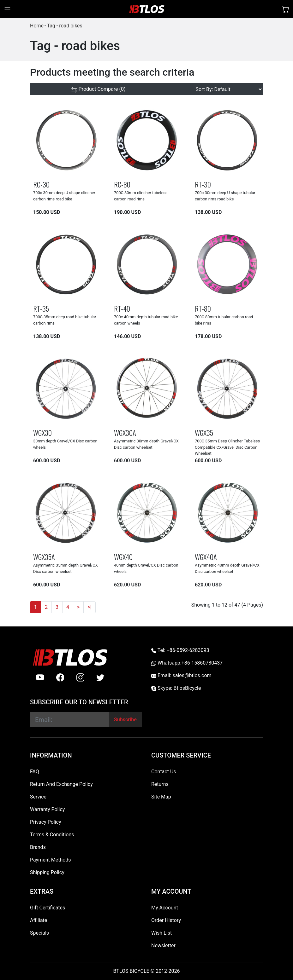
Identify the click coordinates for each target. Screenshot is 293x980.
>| (89, 607)
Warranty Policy (47, 809)
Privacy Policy (46, 822)
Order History (166, 920)
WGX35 (204, 432)
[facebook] (60, 677)
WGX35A (44, 557)
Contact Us (164, 772)
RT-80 (203, 308)
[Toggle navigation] (7, 9)
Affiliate (39, 920)
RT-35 (41, 308)
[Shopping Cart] (286, 9)
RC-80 (122, 184)
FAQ (35, 772)
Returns (160, 784)
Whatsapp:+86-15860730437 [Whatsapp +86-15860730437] (187, 663)
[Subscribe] (125, 720)
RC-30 (41, 184)
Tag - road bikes (64, 26)
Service (38, 797)
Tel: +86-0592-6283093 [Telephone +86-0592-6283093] (180, 650)
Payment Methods (51, 860)
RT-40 (122, 308)
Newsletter (163, 945)
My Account (165, 908)
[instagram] (81, 677)
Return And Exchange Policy (61, 784)
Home (37, 26)
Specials (39, 933)
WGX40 (123, 557)
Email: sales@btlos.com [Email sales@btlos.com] (181, 675)
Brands (38, 847)
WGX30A (125, 432)
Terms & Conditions (52, 835)
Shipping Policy (47, 872)
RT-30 (203, 184)
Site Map (161, 797)
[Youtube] (40, 677)
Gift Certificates (48, 908)
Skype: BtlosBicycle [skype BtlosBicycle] (176, 688)
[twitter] (100, 677)
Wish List (161, 933)
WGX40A (206, 557)
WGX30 (42, 432)
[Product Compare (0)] (98, 89)
